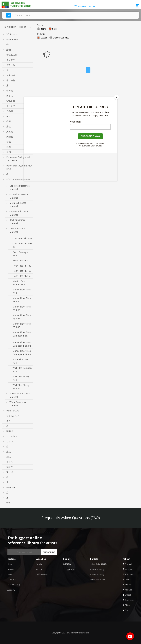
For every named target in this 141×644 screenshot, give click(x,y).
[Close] (116, 97)
